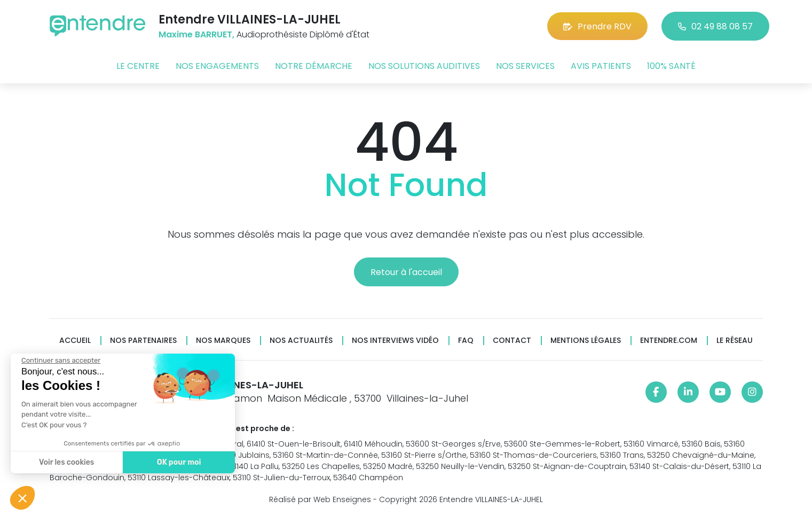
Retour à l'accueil (406, 272)
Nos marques (223, 341)
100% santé (671, 66)
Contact (512, 341)
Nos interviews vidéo (395, 341)
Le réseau (735, 341)
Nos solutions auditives (424, 66)
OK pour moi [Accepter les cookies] (179, 462)
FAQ (466, 341)
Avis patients (601, 66)
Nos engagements (217, 66)
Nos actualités (301, 341)
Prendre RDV (597, 26)
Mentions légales (586, 341)
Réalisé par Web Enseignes (320, 499)
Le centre (138, 66)
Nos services (525, 66)
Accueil (75, 341)
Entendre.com (669, 341)
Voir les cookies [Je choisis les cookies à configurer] (66, 462)
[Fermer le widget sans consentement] (60, 361)
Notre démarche (314, 66)
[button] (22, 498)
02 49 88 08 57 (715, 26)
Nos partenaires (143, 341)
